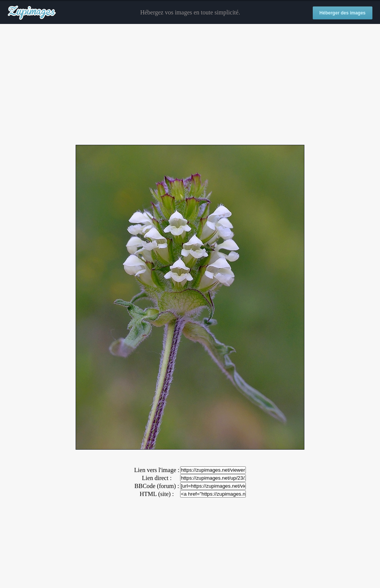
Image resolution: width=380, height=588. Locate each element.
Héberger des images (343, 13)
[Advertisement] (190, 85)
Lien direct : (157, 478)
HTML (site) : (157, 494)
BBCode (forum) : (157, 486)
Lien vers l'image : (157, 470)
